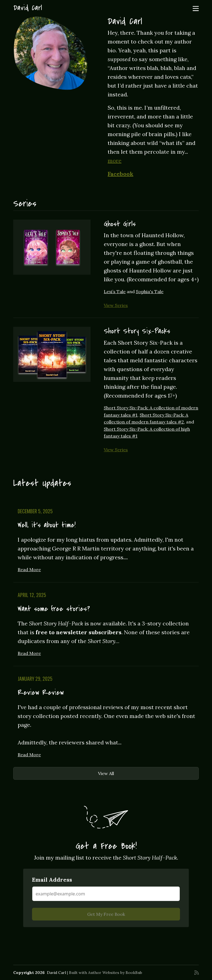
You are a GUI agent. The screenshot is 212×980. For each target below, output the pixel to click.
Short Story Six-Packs (137, 331)
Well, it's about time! (47, 525)
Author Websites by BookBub (115, 973)
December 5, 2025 (35, 511)
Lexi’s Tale (115, 291)
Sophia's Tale (150, 291)
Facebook (120, 174)
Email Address (52, 880)
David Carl (28, 8)
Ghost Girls (120, 224)
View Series (116, 305)
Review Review (41, 693)
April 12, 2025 (32, 595)
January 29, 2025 (35, 679)
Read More (29, 569)
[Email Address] (106, 894)
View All (106, 773)
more (115, 160)
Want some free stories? (54, 609)
